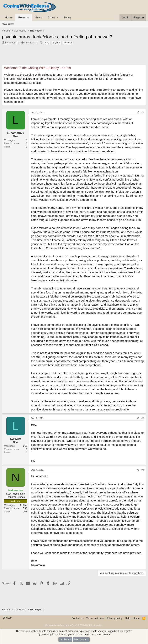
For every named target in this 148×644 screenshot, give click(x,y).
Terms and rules (95, 618)
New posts (8, 24)
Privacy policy (115, 618)
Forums (24, 17)
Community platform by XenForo (74, 625)
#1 (143, 113)
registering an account (113, 90)
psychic (56, 43)
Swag (67, 17)
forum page (76, 79)
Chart (51, 17)
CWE (7, 618)
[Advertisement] (74, 56)
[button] (58, 17)
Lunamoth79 (12, 43)
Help (128, 618)
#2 (143, 418)
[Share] (138, 113)
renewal (68, 43)
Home (9, 17)
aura (47, 43)
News (38, 17)
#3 (143, 470)
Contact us (77, 618)
